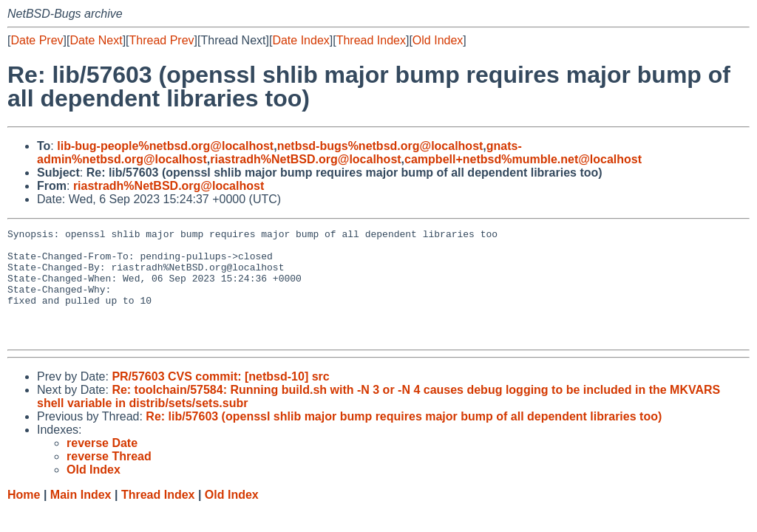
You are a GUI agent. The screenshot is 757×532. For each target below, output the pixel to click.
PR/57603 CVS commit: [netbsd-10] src (220, 399)
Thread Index (371, 40)
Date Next (96, 40)
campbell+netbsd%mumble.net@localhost (523, 159)
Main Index (81, 517)
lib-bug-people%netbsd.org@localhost (165, 146)
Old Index (438, 40)
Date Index (301, 40)
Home (24, 517)
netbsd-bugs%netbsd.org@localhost (380, 146)
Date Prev (37, 40)
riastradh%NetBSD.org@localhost (305, 159)
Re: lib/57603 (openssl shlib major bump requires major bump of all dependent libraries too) (404, 439)
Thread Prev (162, 40)
